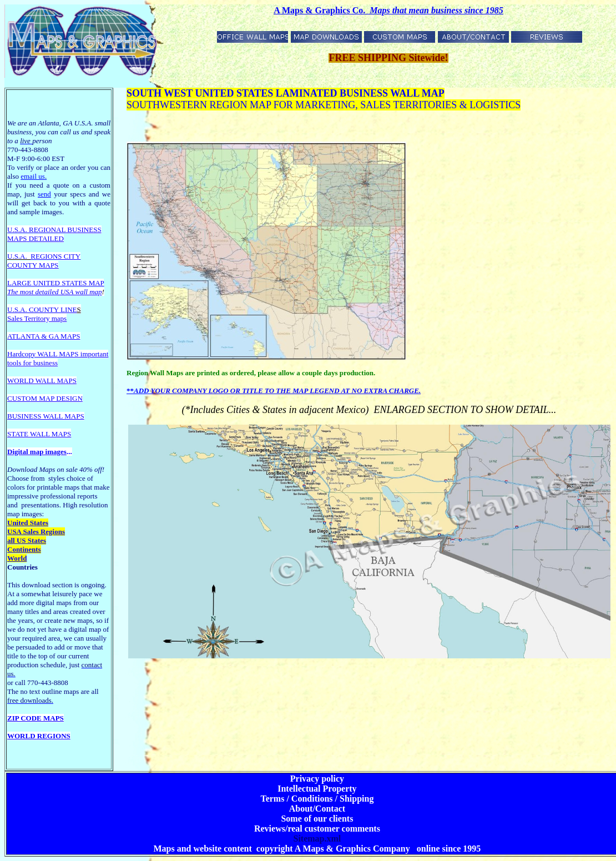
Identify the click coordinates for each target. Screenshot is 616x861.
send (44, 194)
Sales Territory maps (37, 318)
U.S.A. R (21, 230)
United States (28, 523)
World (17, 558)
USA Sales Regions (36, 532)
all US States (27, 540)
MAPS (17, 238)
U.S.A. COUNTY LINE (42, 309)
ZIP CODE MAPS (36, 718)
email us (34, 176)
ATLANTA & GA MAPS (44, 336)
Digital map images (37, 452)
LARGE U (23, 283)
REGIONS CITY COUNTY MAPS (44, 261)
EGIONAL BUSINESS (68, 230)
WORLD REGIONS (39, 736)
